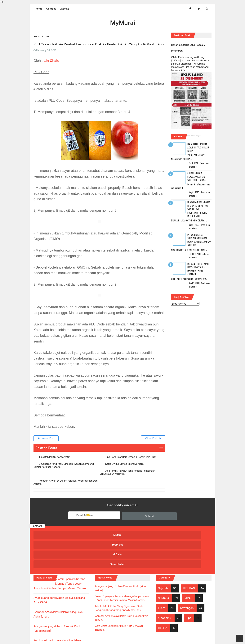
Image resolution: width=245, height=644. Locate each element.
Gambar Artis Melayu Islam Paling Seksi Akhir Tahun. (122, 601)
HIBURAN (190, 557)
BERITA (163, 597)
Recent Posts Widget (193, 136)
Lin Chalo (51, 61)
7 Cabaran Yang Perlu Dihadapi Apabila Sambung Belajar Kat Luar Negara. (64, 466)
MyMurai (122, 633)
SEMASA (164, 567)
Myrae (55, 535)
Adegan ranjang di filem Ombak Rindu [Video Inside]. (121, 558)
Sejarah (164, 557)
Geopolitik (166, 587)
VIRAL (190, 567)
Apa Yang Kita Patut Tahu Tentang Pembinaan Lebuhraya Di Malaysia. (127, 473)
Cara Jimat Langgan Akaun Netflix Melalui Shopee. (198, 147)
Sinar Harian (188, 535)
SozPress (99, 535)
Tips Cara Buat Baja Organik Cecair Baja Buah (131, 458)
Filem (162, 577)
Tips (191, 587)
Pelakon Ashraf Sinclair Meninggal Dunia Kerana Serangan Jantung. (199, 240)
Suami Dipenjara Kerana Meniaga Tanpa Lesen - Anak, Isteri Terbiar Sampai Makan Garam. (118, 572)
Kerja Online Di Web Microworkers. (125, 465)
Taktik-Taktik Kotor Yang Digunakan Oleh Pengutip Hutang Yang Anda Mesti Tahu (122, 588)
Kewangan (188, 577)
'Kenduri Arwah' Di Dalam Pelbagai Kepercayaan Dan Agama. (65, 483)
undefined (193, 167)
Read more (205, 163)
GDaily (144, 535)
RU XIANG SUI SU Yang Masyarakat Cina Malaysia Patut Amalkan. (198, 269)
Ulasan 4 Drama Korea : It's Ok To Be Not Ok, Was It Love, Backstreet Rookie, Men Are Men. (199, 209)
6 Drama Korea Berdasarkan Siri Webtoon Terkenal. (197, 177)
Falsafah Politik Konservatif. (55, 458)
